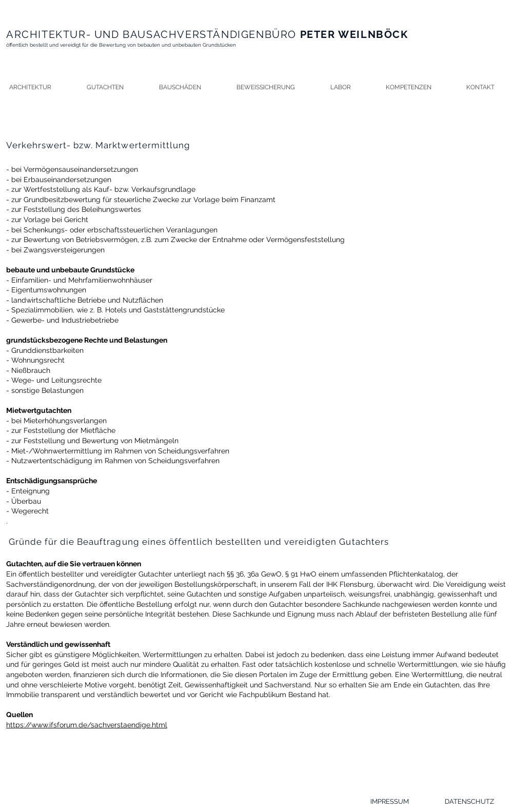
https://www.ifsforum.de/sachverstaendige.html (87, 725)
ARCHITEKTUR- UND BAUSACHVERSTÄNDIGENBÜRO (151, 34)
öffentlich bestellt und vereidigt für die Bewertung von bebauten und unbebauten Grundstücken (121, 45)
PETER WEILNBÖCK (352, 34)
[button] (115, 87)
